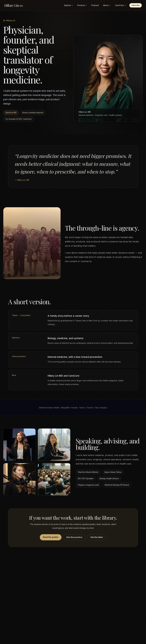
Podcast (95, 5)
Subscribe (136, 5)
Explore (69, 5)
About (107, 5)
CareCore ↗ (120, 5)
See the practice (74, 539)
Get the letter (97, 539)
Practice (82, 5)
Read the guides (51, 538)
